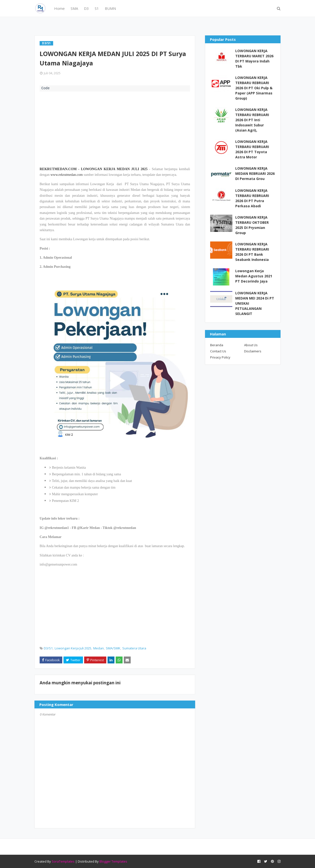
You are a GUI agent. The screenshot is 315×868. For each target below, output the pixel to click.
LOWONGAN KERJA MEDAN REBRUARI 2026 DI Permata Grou (255, 173)
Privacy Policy (220, 357)
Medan (99, 648)
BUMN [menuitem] (110, 8)
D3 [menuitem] (86, 8)
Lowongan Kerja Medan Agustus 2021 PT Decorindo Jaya (254, 276)
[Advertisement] (115, 128)
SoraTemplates (63, 861)
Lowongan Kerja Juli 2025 (73, 648)
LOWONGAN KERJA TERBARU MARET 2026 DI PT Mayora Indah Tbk (254, 59)
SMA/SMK (113, 648)
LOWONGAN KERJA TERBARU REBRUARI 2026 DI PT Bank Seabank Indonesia (252, 252)
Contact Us (218, 351)
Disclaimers (253, 351)
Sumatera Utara (134, 648)
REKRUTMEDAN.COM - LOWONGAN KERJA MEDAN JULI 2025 (94, 169)
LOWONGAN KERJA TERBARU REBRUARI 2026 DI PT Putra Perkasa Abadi (252, 198)
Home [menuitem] (59, 8)
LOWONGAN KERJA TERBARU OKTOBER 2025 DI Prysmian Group (252, 225)
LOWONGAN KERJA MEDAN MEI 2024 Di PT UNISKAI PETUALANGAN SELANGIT (255, 303)
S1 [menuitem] (97, 8)
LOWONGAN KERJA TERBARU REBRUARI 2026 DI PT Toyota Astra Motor (252, 149)
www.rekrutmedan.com (67, 175)
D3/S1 (48, 648)
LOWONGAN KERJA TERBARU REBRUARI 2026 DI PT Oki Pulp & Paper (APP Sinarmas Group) (254, 88)
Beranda (217, 345)
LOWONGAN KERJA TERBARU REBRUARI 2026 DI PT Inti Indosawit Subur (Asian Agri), (252, 120)
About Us (251, 345)
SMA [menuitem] (74, 8)
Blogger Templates (113, 861)
